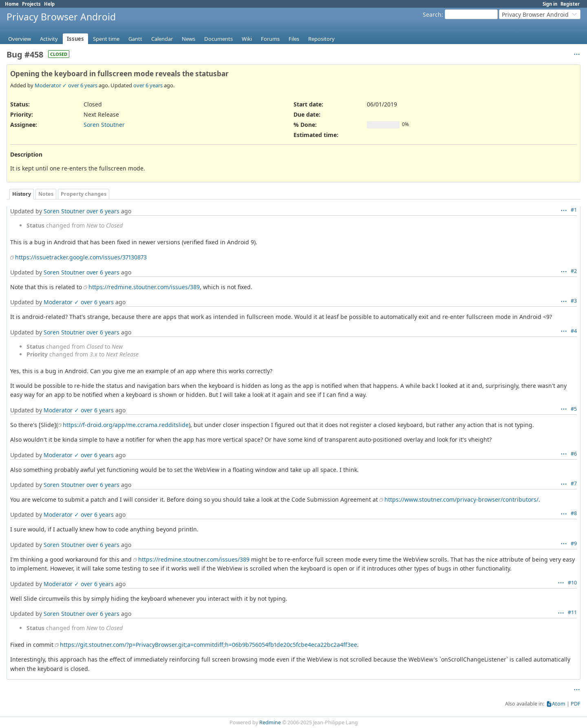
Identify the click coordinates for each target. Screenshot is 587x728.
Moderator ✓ (51, 85)
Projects (31, 4)
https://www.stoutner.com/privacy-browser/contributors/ (461, 499)
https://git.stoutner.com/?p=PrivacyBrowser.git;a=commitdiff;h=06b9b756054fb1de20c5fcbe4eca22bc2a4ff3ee (209, 645)
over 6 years (83, 85)
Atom (559, 704)
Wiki (247, 39)
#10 (572, 583)
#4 (574, 331)
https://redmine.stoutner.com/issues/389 (144, 287)
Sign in (550, 4)
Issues (75, 39)
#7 (574, 483)
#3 (574, 301)
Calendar (162, 39)
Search (432, 14)
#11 (572, 612)
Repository (321, 39)
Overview (20, 39)
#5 (574, 409)
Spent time (106, 39)
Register (570, 4)
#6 (574, 454)
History (22, 194)
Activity (49, 39)
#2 (574, 271)
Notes (46, 194)
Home (12, 4)
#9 (574, 543)
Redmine (270, 722)
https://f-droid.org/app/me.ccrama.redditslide (126, 425)
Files (294, 39)
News (189, 39)
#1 (574, 210)
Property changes (84, 194)
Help (49, 4)
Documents (218, 39)
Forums (270, 39)
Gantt (135, 39)
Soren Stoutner (104, 125)
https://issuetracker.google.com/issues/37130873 (81, 257)
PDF (576, 704)
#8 (574, 513)
